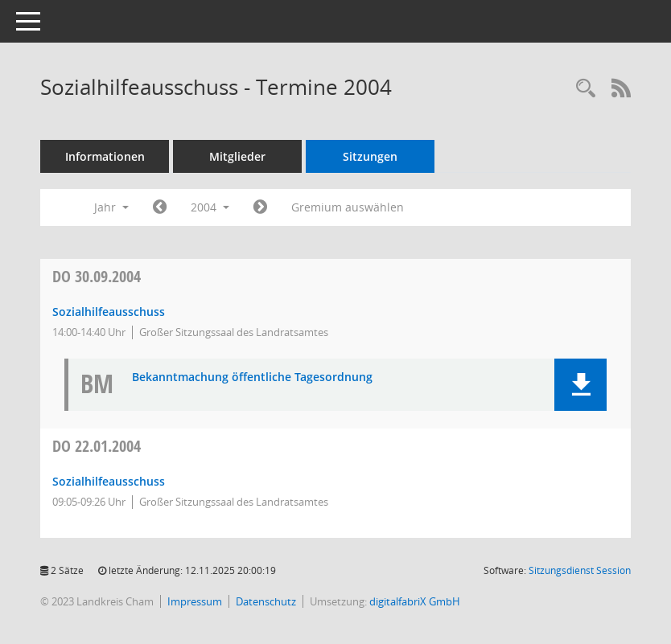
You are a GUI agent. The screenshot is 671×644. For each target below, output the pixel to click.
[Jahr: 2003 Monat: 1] (160, 207)
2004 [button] (210, 207)
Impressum (195, 601)
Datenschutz (266, 601)
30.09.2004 (97, 276)
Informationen (105, 156)
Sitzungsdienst (580, 570)
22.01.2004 (97, 446)
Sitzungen (370, 156)
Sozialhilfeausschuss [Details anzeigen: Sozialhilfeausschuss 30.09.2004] (109, 312)
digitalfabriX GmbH (415, 601)
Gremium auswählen (348, 207)
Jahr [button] (111, 207)
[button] (580, 385)
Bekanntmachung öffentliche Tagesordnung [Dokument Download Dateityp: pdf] (252, 377)
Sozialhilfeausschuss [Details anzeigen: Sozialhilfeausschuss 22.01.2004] (109, 481)
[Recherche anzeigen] (586, 89)
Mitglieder (237, 156)
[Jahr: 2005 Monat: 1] (260, 207)
